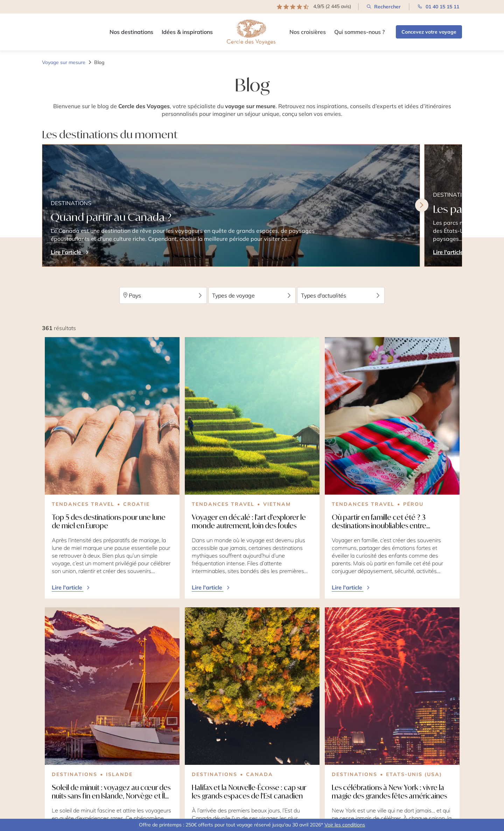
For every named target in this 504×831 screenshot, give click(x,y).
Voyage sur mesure (64, 62)
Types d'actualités (341, 295)
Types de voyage (252, 295)
